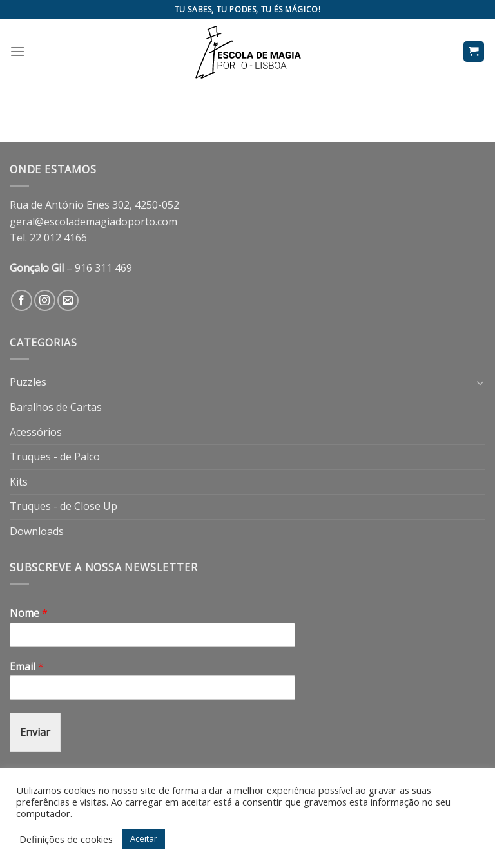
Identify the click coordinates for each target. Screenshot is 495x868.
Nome (29, 613)
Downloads (37, 531)
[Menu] (17, 51)
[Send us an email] (68, 300)
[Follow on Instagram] (45, 300)
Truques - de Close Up (63, 506)
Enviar (35, 732)
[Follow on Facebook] (22, 300)
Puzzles (28, 382)
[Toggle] (480, 382)
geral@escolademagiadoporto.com (93, 222)
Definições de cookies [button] (66, 839)
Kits (19, 482)
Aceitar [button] (144, 838)
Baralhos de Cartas (56, 407)
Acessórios (36, 432)
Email (27, 667)
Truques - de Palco (55, 457)
